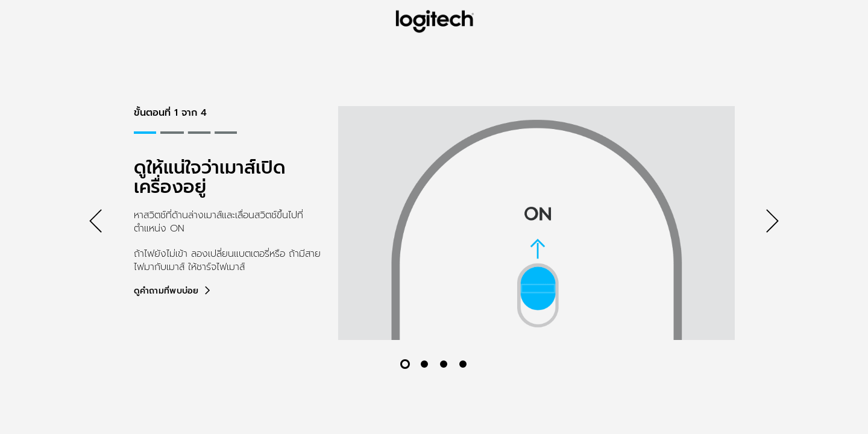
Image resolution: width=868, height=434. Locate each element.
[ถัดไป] (772, 223)
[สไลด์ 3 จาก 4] (444, 364)
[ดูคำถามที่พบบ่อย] (173, 291)
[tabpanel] (434, 223)
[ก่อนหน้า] (96, 223)
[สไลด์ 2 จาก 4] (424, 364)
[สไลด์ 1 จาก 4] (405, 364)
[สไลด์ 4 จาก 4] (463, 364)
